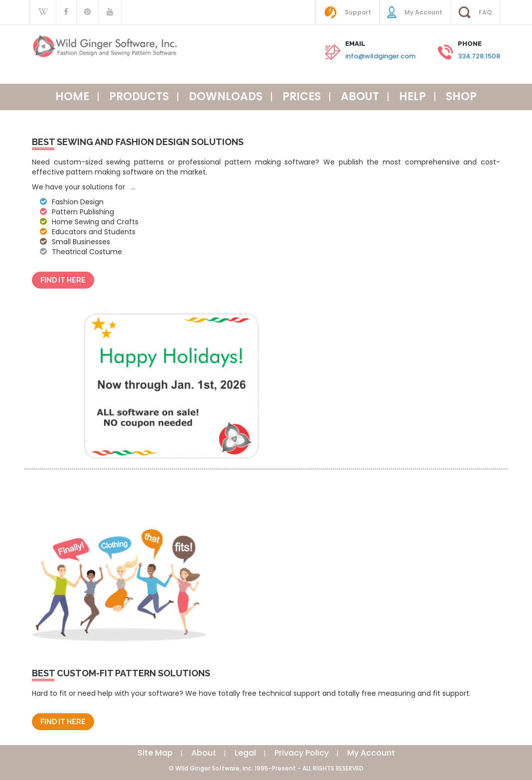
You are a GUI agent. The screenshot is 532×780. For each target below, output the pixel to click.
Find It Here (63, 280)
